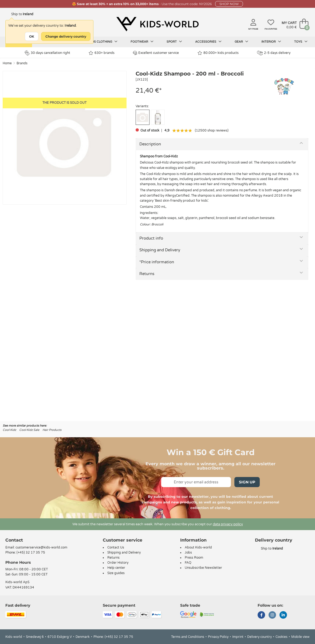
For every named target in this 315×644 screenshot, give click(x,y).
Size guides (116, 573)
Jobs (188, 552)
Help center (116, 568)
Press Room (194, 558)
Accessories (208, 42)
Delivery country (259, 637)
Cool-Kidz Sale (29, 430)
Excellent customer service (156, 53)
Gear (241, 42)
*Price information (157, 262)
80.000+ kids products (218, 53)
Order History (118, 563)
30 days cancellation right (47, 53)
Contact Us (116, 547)
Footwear (142, 42)
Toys (301, 42)
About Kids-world (198, 547)
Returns (147, 274)
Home (7, 63)
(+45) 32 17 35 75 (31, 552)
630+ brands (102, 53)
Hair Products (52, 430)
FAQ (188, 563)
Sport (174, 42)
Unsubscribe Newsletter (203, 568)
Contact (14, 540)
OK (32, 36)
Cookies (281, 637)
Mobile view (300, 637)
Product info (151, 238)
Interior (271, 42)
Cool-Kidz (9, 430)
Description (150, 144)
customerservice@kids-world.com (41, 547)
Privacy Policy (218, 637)
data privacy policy (228, 524)
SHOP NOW (229, 4)
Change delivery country (66, 36)
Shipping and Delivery (160, 250)
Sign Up (247, 482)
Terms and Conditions (188, 637)
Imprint (238, 637)
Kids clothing (103, 42)
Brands (22, 63)
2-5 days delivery (274, 53)
